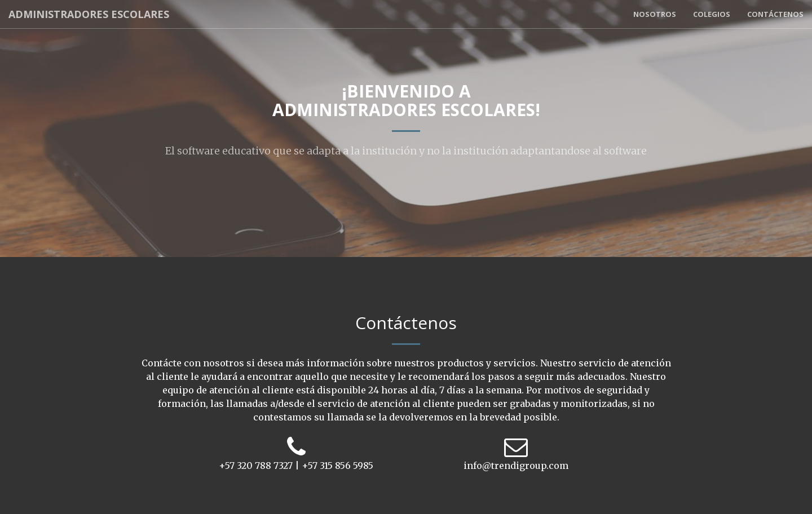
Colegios (712, 14)
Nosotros (655, 14)
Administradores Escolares (89, 14)
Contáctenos (775, 14)
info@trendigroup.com (516, 466)
